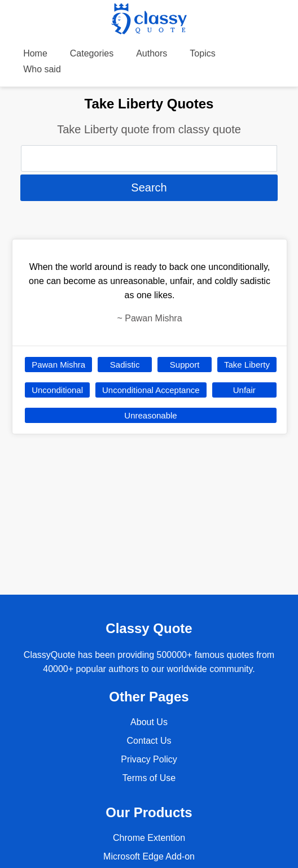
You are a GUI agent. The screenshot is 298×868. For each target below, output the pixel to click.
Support (185, 365)
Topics (202, 53)
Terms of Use (149, 778)
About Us (149, 722)
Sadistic (125, 365)
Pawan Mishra (58, 365)
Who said (42, 69)
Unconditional (57, 390)
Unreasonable (150, 415)
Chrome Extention (149, 838)
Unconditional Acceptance (151, 390)
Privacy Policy (149, 759)
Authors (152, 53)
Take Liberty (247, 365)
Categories (92, 53)
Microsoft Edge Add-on (149, 856)
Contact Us (149, 741)
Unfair (244, 390)
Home (35, 53)
